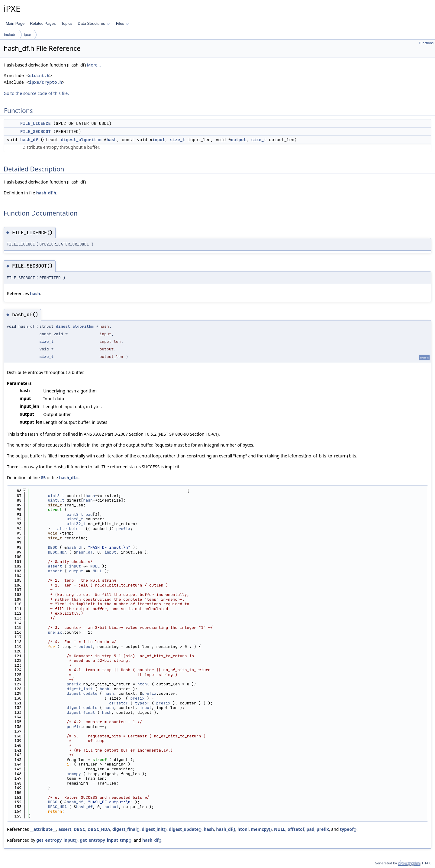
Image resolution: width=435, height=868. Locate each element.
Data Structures (94, 23)
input (159, 140)
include (10, 35)
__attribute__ (68, 529)
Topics (67, 23)
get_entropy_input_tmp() (106, 840)
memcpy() (261, 829)
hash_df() (226, 829)
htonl (143, 684)
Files (122, 23)
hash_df (29, 140)
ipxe (27, 35)
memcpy (74, 774)
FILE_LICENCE (35, 123)
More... (94, 65)
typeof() (348, 829)
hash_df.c (69, 478)
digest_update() (185, 829)
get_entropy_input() (57, 840)
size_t (178, 140)
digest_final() (126, 829)
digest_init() (154, 829)
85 (43, 478)
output (238, 140)
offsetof (118, 703)
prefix (123, 529)
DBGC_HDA (57, 552)
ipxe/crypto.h (45, 82)
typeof (142, 703)
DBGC (52, 547)
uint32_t (76, 524)
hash (112, 140)
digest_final (81, 712)
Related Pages (43, 23)
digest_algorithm (81, 140)
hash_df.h (46, 193)
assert (55, 566)
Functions (426, 43)
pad (89, 514)
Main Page (15, 23)
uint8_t (56, 496)
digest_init (80, 689)
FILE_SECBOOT (35, 132)
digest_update (82, 693)
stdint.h (39, 76)
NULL (95, 566)
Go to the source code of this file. (36, 93)
